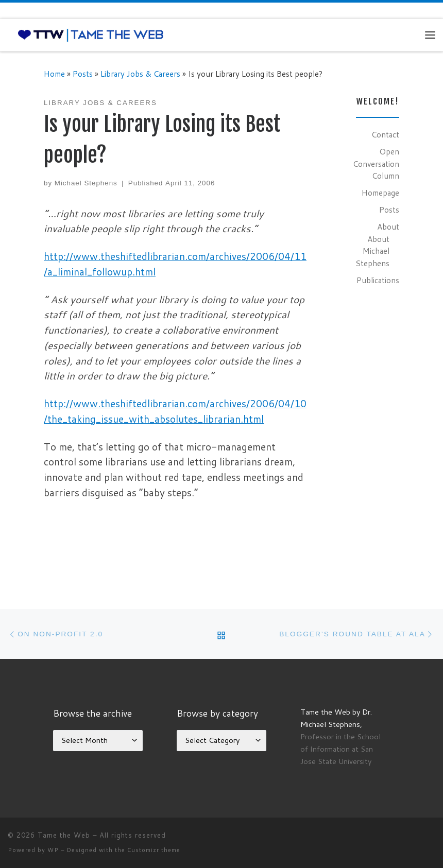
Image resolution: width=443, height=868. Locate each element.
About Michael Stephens (372, 251)
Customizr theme (154, 850)
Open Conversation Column (376, 163)
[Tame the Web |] (91, 34)
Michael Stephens (86, 183)
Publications (378, 280)
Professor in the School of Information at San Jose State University (340, 749)
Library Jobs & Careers (140, 74)
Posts (83, 74)
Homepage (380, 193)
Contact (385, 134)
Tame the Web (64, 835)
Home (54, 74)
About (388, 227)
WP (53, 850)
